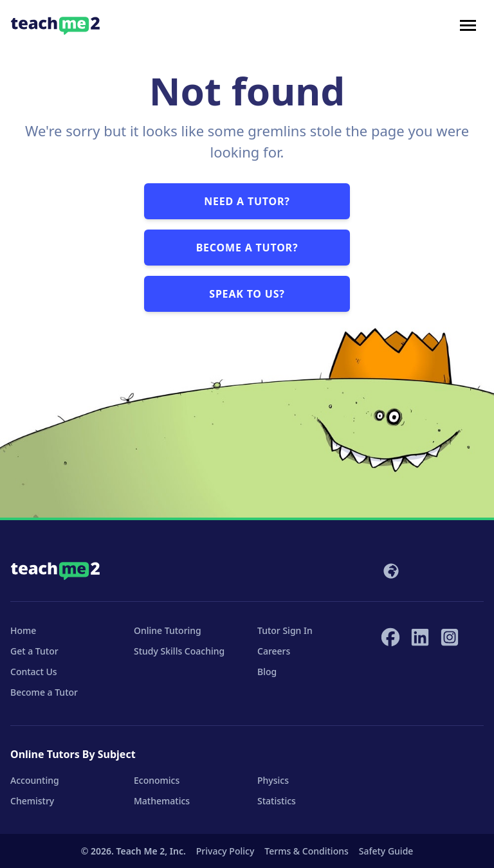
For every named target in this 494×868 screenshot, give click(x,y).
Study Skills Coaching (179, 651)
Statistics (277, 801)
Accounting (35, 780)
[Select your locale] (390, 571)
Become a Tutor (44, 692)
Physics (273, 780)
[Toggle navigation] (468, 26)
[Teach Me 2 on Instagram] (450, 637)
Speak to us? (247, 294)
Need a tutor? (247, 201)
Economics (157, 780)
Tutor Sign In (285, 630)
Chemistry (32, 801)
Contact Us (34, 672)
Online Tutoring (168, 630)
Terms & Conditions (306, 851)
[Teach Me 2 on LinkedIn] (420, 637)
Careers (274, 651)
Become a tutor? (247, 248)
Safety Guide (386, 851)
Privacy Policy (225, 851)
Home (23, 630)
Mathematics (162, 801)
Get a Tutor (34, 651)
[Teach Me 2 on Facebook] (390, 637)
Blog (267, 672)
